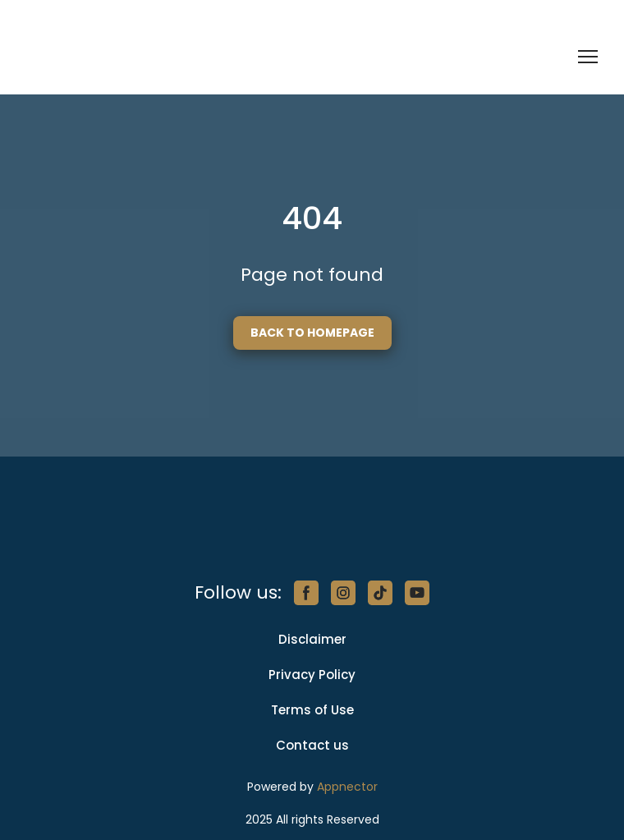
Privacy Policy (312, 675)
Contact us (312, 745)
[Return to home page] (108, 57)
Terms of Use (312, 710)
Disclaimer (312, 639)
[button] (312, 333)
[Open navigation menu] (588, 57)
